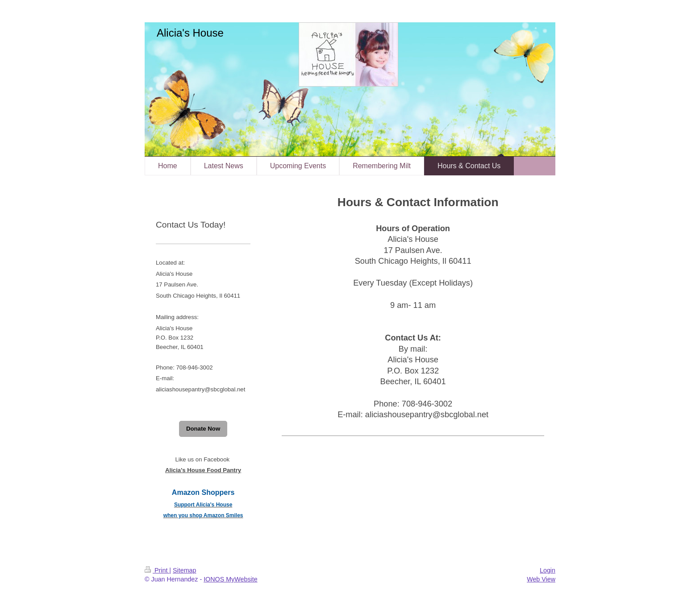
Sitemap (184, 570)
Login (548, 570)
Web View (541, 579)
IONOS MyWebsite (231, 579)
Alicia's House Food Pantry (203, 470)
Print (157, 570)
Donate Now (203, 429)
